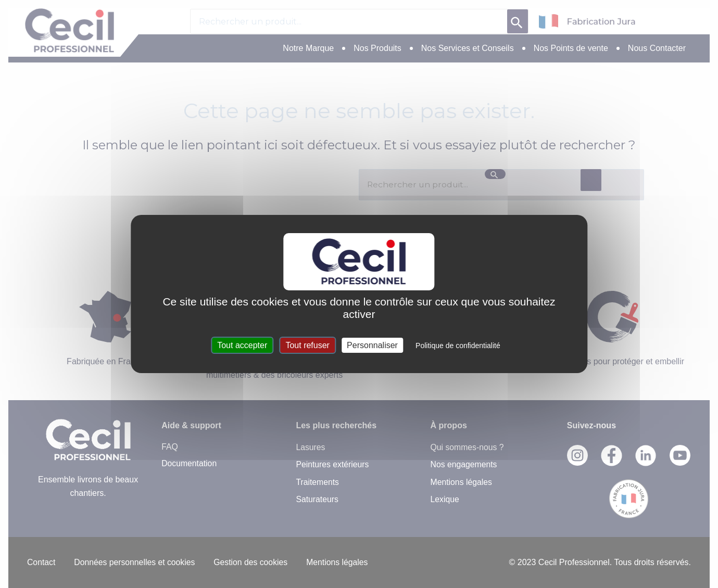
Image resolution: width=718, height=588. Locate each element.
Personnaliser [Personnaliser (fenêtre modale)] (372, 345)
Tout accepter (242, 345)
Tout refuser (307, 345)
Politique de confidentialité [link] (458, 346)
